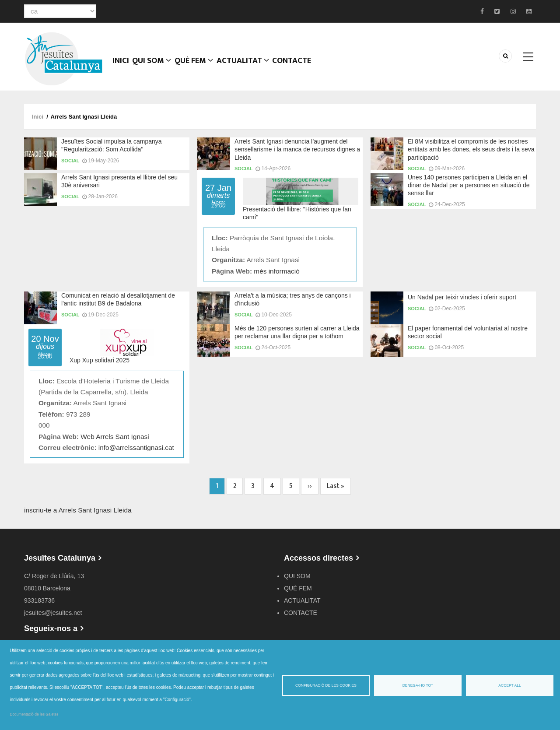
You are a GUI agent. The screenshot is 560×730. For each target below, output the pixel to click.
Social (70, 161)
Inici (122, 68)
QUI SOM (156, 68)
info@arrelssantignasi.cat (136, 447)
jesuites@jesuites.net (53, 613)
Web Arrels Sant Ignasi (115, 437)
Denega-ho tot (418, 685)
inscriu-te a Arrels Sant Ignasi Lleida (78, 510)
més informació (276, 271)
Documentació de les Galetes (34, 714)
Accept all (509, 685)
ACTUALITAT (251, 68)
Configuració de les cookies (326, 685)
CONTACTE (301, 68)
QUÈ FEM (200, 68)
